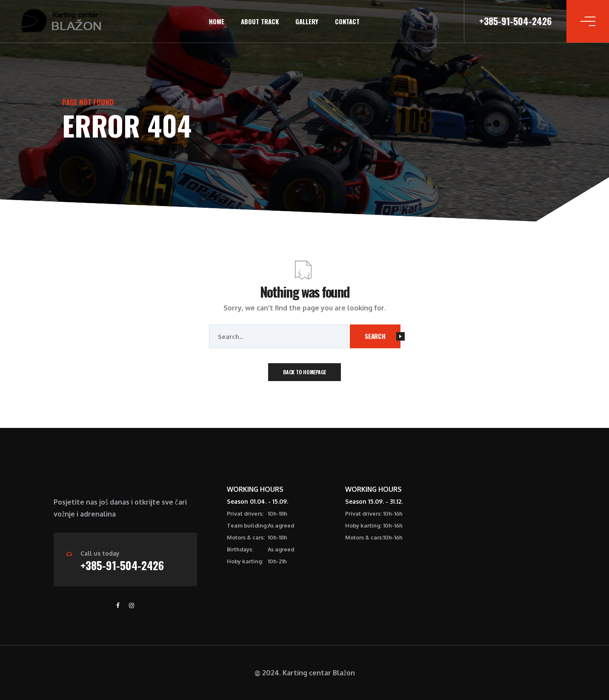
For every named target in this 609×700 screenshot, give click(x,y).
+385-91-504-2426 (122, 565)
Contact (347, 21)
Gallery (307, 21)
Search (383, 336)
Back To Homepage (304, 372)
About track (260, 21)
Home (217, 21)
